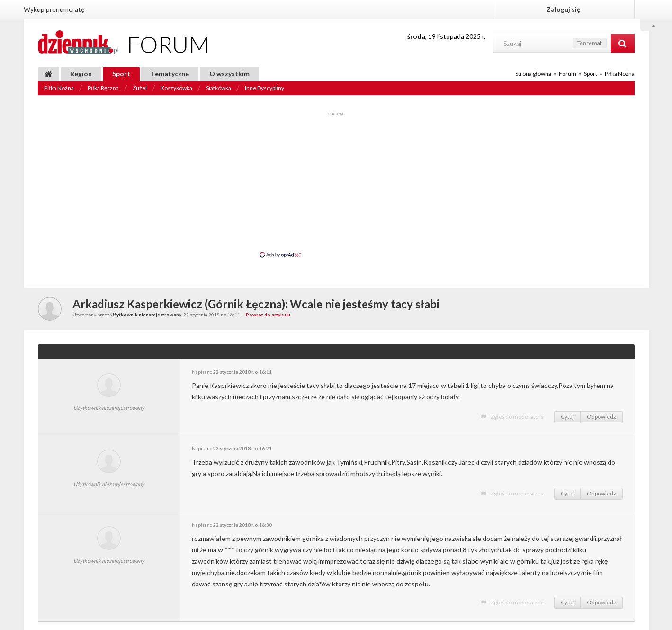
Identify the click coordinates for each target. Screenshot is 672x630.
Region (81, 74)
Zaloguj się (563, 9)
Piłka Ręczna (103, 88)
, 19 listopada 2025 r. (446, 36)
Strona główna (533, 74)
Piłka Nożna (59, 88)
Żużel (140, 88)
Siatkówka (219, 88)
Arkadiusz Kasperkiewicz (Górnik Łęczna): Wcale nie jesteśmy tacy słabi (256, 304)
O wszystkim (229, 74)
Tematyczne (170, 74)
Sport (121, 74)
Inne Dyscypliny (264, 88)
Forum (568, 74)
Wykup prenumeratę (54, 9)
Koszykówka (176, 88)
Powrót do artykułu (268, 315)
